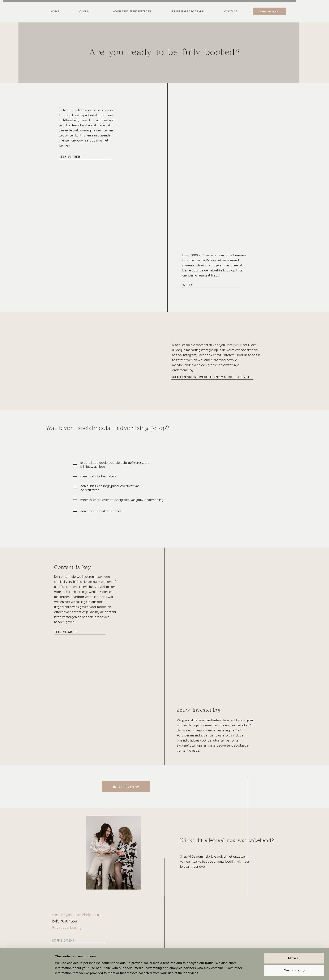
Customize (294, 957)
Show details (65, 972)
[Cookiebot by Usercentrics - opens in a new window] (27, 972)
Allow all (294, 945)
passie (238, 345)
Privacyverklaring (67, 927)
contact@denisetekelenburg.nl (79, 914)
